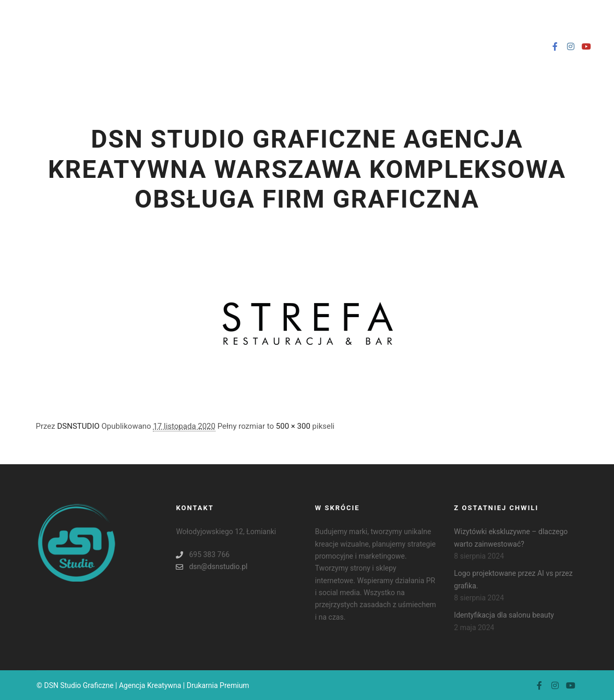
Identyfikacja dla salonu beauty (504, 615)
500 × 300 (293, 426)
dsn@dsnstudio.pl (212, 567)
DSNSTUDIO (79, 426)
